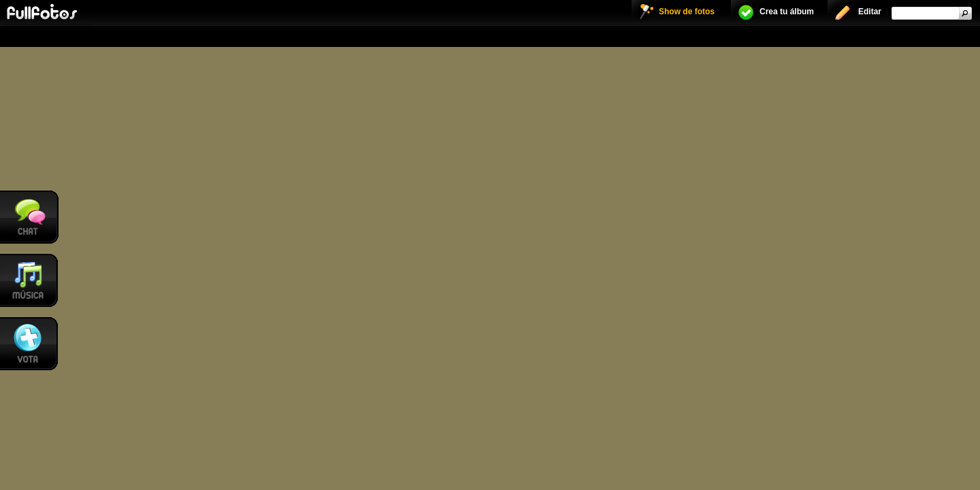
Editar (870, 12)
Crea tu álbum (787, 12)
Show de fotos (687, 12)
